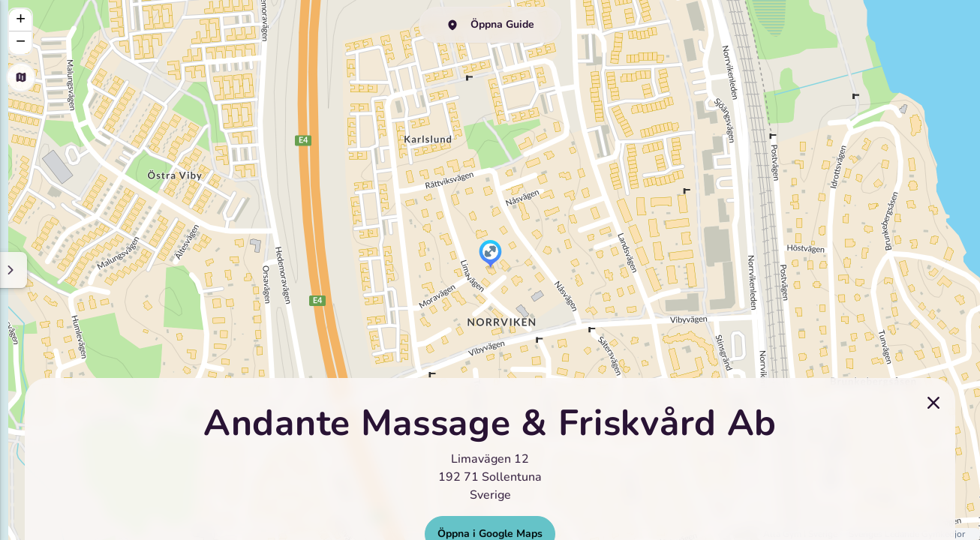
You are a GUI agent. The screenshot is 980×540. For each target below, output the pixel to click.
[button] (490, 255)
